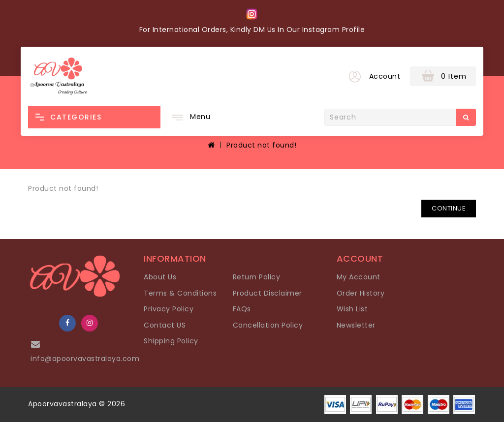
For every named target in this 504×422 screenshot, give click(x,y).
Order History (361, 293)
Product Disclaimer (268, 293)
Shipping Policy (171, 341)
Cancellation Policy (268, 325)
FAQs (242, 309)
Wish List (352, 309)
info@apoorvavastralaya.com (85, 359)
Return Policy (257, 277)
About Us (160, 277)
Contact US (165, 325)
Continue (449, 208)
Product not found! (261, 145)
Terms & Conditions (180, 293)
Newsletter (356, 325)
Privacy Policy (169, 309)
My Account (359, 277)
